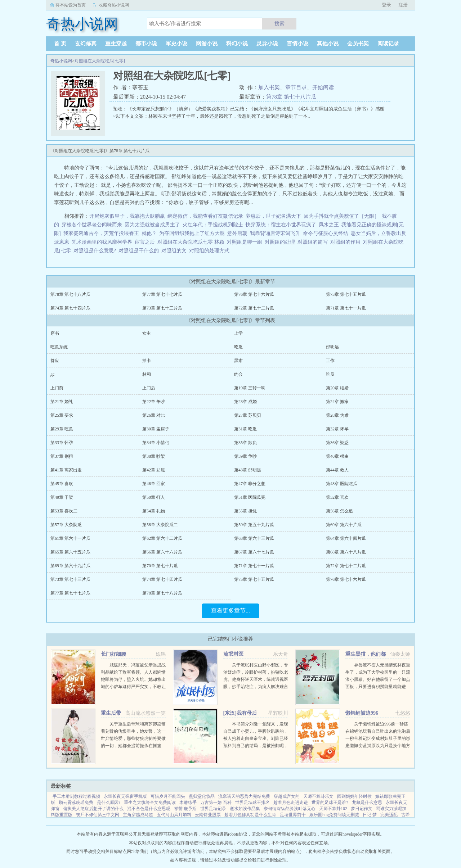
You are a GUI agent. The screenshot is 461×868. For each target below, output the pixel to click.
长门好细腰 (113, 654)
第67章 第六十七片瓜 (254, 552)
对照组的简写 (314, 242)
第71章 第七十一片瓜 (346, 308)
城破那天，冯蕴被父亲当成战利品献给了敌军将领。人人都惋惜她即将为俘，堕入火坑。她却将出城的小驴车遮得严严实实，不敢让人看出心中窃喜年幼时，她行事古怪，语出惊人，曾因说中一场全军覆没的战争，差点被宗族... (133, 687)
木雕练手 (188, 803)
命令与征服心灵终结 (326, 233)
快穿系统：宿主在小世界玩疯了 (281, 225)
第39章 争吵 (245, 456)
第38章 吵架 (154, 456)
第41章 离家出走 (66, 470)
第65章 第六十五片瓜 (70, 552)
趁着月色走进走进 (291, 803)
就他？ (149, 233)
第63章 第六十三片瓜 (254, 538)
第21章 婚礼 (62, 402)
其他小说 (328, 44)
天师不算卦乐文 (318, 796)
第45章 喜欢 (62, 484)
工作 (330, 361)
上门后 (149, 388)
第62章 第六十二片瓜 (162, 538)
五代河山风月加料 (174, 815)
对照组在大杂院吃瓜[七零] (100, 61)
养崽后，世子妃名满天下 (273, 216)
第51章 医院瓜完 (250, 497)
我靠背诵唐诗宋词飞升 (275, 233)
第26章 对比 (154, 415)
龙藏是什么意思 (367, 803)
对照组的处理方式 (211, 251)
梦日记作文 (362, 809)
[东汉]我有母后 (240, 713)
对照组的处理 (281, 242)
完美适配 (389, 815)
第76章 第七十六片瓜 (254, 294)
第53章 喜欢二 (64, 511)
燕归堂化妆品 (202, 796)
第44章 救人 (337, 470)
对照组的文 (175, 251)
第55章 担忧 (245, 511)
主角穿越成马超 (138, 815)
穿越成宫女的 (287, 796)
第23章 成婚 (245, 402)
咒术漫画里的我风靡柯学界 (102, 242)
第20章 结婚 (337, 388)
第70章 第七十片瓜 (160, 566)
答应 (55, 361)
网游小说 (207, 44)
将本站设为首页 (71, 5)
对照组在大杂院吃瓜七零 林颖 (192, 242)
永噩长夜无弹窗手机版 (125, 796)
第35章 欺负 (245, 443)
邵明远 (332, 347)
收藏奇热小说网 (114, 5)
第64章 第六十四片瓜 (346, 538)
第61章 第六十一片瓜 (70, 538)
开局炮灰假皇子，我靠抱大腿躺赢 (127, 216)
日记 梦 (370, 815)
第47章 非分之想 (250, 484)
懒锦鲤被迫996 (362, 713)
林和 (147, 374)
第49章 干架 (62, 497)
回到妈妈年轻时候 (354, 796)
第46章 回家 (154, 484)
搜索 (279, 23)
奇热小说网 (61, 61)
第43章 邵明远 (248, 470)
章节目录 (296, 87)
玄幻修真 (86, 44)
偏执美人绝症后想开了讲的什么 (93, 809)
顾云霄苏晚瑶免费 (76, 803)
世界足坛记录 (213, 809)
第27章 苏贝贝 (248, 415)
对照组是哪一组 (246, 242)
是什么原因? (109, 803)
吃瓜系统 (59, 347)
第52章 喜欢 (337, 497)
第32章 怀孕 (337, 429)
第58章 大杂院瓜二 (160, 525)
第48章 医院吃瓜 (342, 484)
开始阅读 (323, 87)
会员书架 (358, 44)
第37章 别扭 (62, 456)
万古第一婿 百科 (216, 803)
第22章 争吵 (154, 402)
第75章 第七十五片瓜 (346, 294)
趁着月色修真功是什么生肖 (250, 815)
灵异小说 (267, 44)
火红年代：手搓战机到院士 (213, 225)
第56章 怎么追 (339, 511)
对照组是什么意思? (96, 251)
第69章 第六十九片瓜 (70, 566)
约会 (238, 374)
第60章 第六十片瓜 (344, 525)
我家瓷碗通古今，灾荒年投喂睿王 (101, 233)
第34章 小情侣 (156, 443)
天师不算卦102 (333, 809)
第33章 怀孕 (62, 443)
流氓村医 (233, 654)
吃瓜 (238, 347)
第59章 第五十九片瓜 (254, 525)
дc (52, 374)
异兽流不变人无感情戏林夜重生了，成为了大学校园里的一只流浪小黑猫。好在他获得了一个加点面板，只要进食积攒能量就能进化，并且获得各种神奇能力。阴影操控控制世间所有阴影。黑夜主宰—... (378, 687)
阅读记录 (388, 44)
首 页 (60, 44)
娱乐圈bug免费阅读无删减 (334, 815)
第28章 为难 (337, 415)
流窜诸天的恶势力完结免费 (244, 796)
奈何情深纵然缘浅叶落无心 (290, 809)
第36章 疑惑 (337, 443)
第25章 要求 (62, 415)
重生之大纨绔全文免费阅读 (150, 803)
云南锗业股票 (208, 815)
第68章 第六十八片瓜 (346, 552)
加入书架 (269, 87)
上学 (238, 333)
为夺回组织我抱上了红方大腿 (192, 233)
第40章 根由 (337, 456)
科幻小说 (237, 44)
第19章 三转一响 (250, 388)
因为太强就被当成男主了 (152, 225)
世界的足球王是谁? (330, 803)
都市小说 (146, 44)
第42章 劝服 (154, 470)
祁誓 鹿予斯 (185, 809)
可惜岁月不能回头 (168, 796)
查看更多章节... (230, 611)
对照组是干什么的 (140, 251)
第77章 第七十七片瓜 (162, 294)
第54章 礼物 (154, 511)
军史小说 (176, 44)
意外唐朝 (237, 233)
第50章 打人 (154, 497)
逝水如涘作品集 (245, 809)
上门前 (57, 388)
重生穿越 (116, 44)
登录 (386, 5)
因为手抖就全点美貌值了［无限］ (341, 216)
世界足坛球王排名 (252, 803)
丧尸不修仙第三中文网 (98, 815)
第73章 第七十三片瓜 (162, 308)
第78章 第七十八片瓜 (291, 97)
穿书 (55, 333)
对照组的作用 (347, 242)
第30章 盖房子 (156, 429)
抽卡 (147, 361)
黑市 (238, 361)
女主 (147, 333)
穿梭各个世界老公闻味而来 (92, 225)
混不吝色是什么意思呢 (149, 809)
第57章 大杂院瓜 (66, 525)
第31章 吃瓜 (245, 429)
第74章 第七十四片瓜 (70, 308)
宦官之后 (145, 242)
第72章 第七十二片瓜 (254, 308)
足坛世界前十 (293, 815)
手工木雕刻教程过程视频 (76, 796)
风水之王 (329, 225)
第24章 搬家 (337, 402)
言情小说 (297, 44)
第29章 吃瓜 (62, 429)
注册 (403, 5)
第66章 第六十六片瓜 (162, 552)
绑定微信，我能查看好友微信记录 (205, 216)
